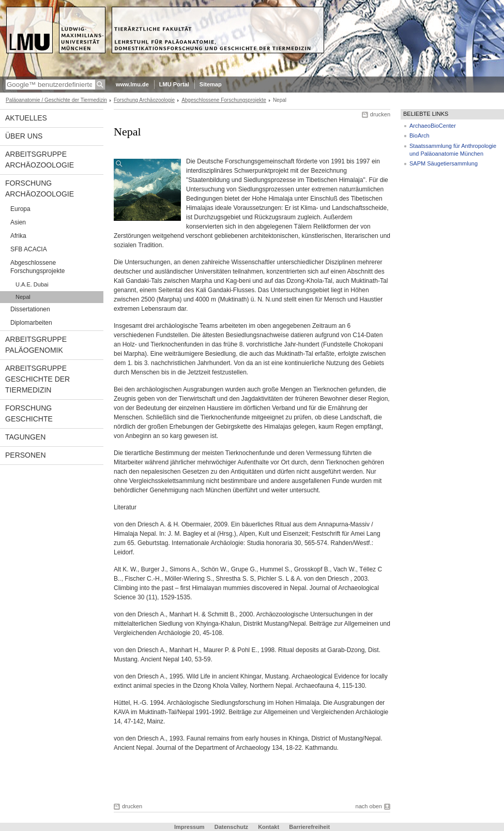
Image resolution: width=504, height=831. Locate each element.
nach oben (369, 806)
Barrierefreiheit (309, 827)
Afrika (18, 236)
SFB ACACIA (29, 249)
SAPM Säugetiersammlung (444, 163)
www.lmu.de (132, 84)
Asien (18, 222)
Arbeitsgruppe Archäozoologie (40, 160)
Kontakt (269, 827)
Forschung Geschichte (29, 413)
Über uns (24, 136)
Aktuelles (26, 118)
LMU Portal (174, 84)
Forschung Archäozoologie (144, 100)
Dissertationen (30, 309)
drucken (380, 114)
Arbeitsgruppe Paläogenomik (36, 345)
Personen (26, 455)
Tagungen (25, 437)
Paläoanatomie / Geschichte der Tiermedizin (56, 100)
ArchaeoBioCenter (433, 126)
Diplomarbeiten (31, 323)
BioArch (419, 135)
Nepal (23, 297)
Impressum (189, 827)
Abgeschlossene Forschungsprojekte (224, 100)
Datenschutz (231, 827)
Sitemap (211, 84)
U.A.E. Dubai (32, 284)
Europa (20, 209)
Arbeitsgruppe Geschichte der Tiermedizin (37, 379)
